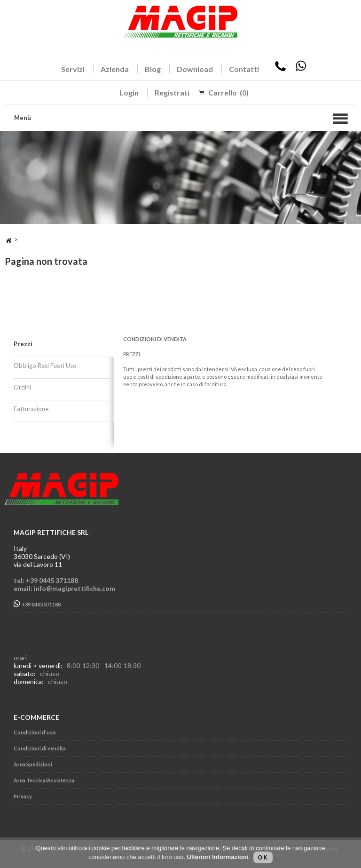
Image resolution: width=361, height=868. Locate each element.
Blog (153, 69)
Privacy (23, 796)
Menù (23, 118)
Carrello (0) (228, 92)
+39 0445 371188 (37, 604)
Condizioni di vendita (40, 748)
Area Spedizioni (33, 764)
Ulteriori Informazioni (218, 857)
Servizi (73, 69)
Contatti (244, 69)
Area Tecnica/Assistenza (44, 780)
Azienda (115, 69)
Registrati (172, 92)
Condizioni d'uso (35, 732)
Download (195, 69)
